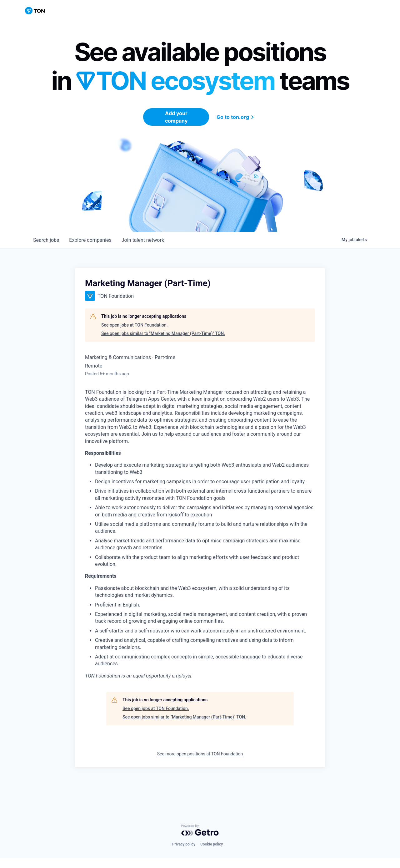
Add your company (176, 117)
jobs (46, 240)
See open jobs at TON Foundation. (135, 325)
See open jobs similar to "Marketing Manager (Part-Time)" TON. (163, 333)
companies (90, 240)
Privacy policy (184, 844)
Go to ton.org (236, 117)
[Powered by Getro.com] (200, 830)
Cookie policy (212, 844)
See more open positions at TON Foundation (200, 754)
